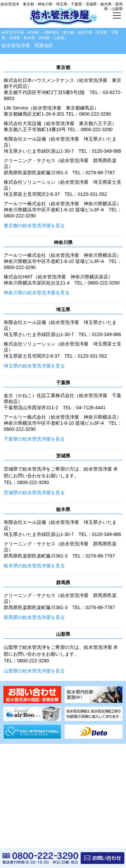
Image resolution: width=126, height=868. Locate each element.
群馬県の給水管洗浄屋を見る (34, 617)
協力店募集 (15, 768)
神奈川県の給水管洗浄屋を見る (37, 293)
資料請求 (13, 779)
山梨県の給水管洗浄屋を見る (34, 671)
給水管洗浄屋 (45, 843)
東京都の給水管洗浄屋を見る (34, 226)
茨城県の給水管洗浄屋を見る (34, 492)
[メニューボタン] (117, 16)
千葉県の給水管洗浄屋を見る (34, 439)
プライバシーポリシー (25, 801)
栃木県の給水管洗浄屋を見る (34, 566)
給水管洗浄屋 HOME (20, 32)
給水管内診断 (17, 757)
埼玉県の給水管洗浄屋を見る (34, 366)
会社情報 (13, 790)
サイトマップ (17, 812)
